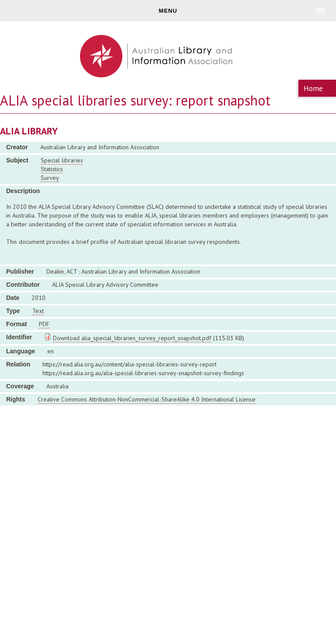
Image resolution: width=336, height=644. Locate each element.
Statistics (52, 169)
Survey (50, 178)
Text (38, 311)
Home (313, 88)
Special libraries (62, 160)
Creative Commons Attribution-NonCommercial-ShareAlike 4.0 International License (147, 399)
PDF (44, 324)
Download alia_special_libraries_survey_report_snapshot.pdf (132, 338)
